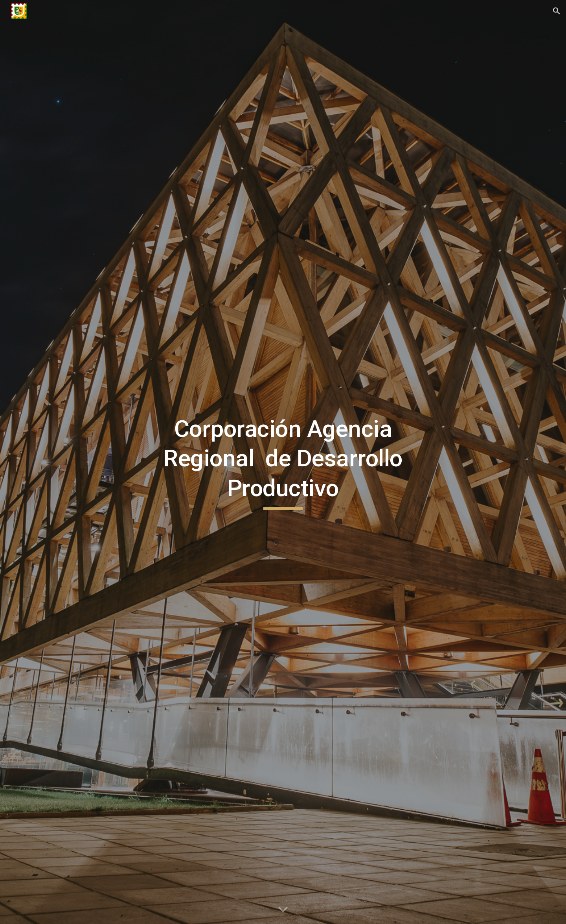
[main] (283, 462)
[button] (557, 11)
